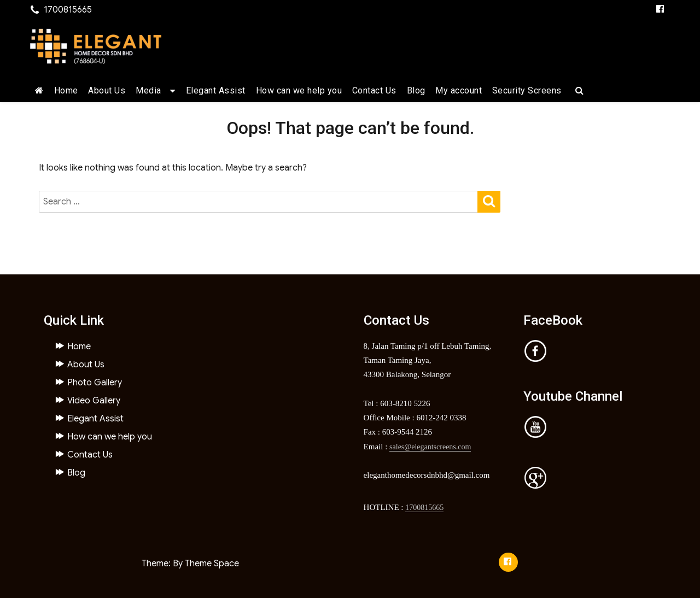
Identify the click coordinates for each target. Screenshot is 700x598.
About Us (107, 90)
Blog (416, 90)
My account (459, 90)
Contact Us (374, 90)
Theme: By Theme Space (190, 564)
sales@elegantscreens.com (430, 447)
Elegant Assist (216, 90)
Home (66, 90)
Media (148, 90)
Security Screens (527, 90)
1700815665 (424, 508)
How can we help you (299, 90)
